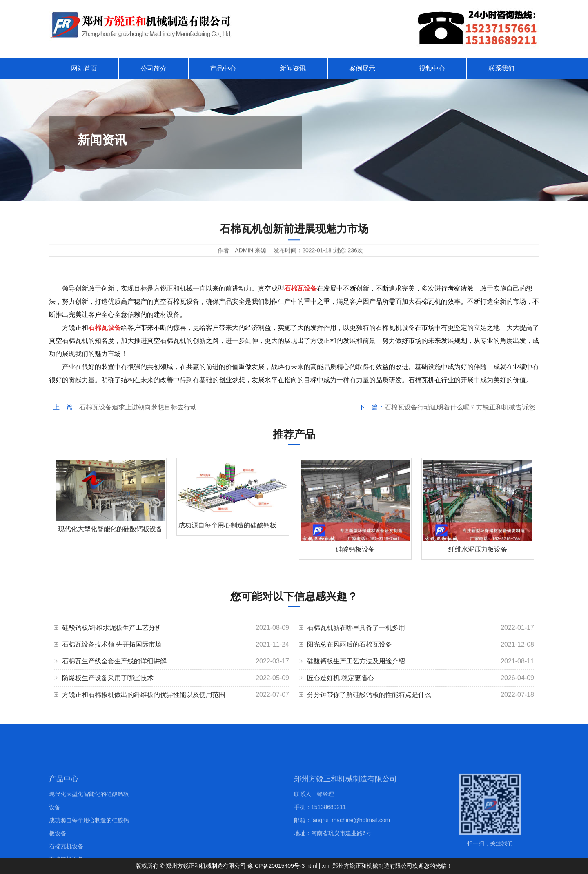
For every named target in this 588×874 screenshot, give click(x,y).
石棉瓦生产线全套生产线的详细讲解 (114, 661)
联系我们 (501, 68)
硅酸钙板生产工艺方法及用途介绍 (356, 661)
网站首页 (84, 68)
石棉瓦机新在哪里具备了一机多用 (356, 628)
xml (326, 866)
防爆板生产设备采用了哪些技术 (108, 678)
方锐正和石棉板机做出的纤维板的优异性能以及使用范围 (144, 695)
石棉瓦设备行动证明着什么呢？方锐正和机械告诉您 (460, 407)
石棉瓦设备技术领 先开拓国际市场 (112, 644)
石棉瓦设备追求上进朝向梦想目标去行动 (138, 407)
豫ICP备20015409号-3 (276, 866)
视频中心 (432, 68)
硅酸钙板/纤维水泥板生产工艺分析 (112, 628)
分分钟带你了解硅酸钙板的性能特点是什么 (369, 695)
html (312, 866)
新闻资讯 (293, 68)
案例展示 (362, 68)
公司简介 (154, 68)
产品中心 (223, 68)
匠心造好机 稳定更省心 (341, 678)
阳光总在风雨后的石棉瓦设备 (350, 644)
